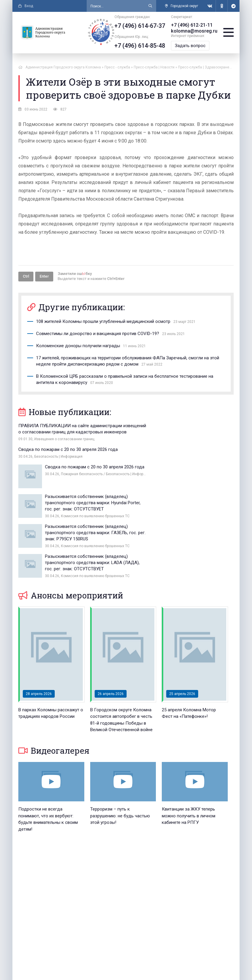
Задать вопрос (190, 46)
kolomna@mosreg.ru (194, 31)
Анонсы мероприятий (71, 525)
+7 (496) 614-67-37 (140, 26)
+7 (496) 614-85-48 (140, 46)
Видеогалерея (54, 680)
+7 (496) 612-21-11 (192, 25)
